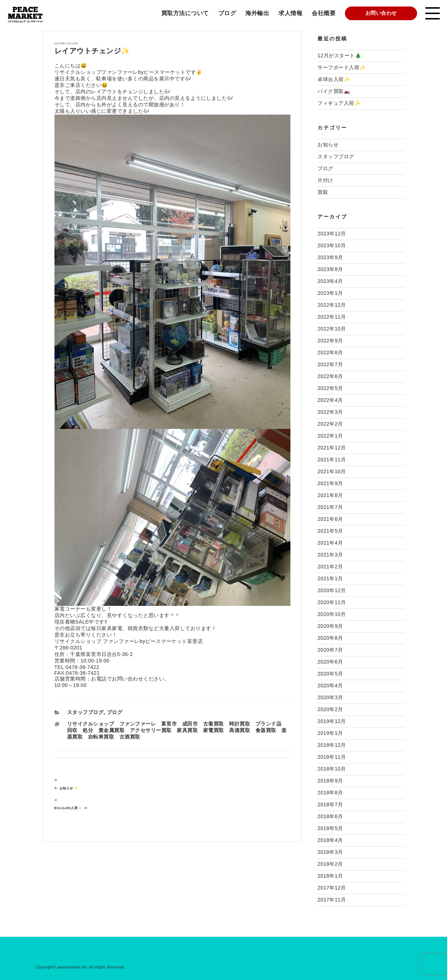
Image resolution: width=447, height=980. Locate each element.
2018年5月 (330, 828)
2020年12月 (332, 590)
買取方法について (185, 13)
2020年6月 (330, 662)
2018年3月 (330, 852)
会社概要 (324, 13)
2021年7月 (330, 507)
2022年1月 (330, 436)
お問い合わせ (381, 13)
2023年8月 (330, 269)
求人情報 (290, 13)
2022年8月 (330, 352)
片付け (325, 180)
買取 (323, 192)
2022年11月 (332, 317)
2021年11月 (332, 460)
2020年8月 (330, 638)
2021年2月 (330, 567)
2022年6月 (330, 376)
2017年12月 (332, 888)
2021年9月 (330, 483)
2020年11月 (332, 602)
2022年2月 (330, 424)
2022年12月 (332, 305)
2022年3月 (330, 412)
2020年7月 (330, 650)
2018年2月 (330, 864)
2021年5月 (330, 531)
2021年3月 (330, 555)
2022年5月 (330, 388)
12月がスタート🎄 (339, 56)
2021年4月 (330, 543)
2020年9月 (330, 626)
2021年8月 (330, 495)
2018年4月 (330, 840)
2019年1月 (330, 733)
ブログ (227, 13)
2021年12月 (332, 448)
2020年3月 (330, 697)
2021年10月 (332, 471)
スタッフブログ (86, 712)
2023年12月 (332, 234)
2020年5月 (330, 674)
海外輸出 (257, 13)
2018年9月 (330, 781)
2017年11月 (332, 900)
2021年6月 (330, 519)
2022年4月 (330, 400)
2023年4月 (330, 281)
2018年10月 (332, 769)
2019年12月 (332, 721)
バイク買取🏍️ (334, 91)
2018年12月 (332, 745)
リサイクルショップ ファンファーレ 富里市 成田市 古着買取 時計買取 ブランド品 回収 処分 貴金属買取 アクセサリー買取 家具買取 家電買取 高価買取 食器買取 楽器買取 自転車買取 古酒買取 (177, 730)
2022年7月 (330, 364)
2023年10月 (332, 245)
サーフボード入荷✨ (342, 67)
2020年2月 (330, 709)
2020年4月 (330, 686)
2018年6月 (330, 816)
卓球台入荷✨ (334, 79)
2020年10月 (332, 614)
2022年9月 (330, 341)
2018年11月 (332, 757)
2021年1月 (330, 578)
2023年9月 (330, 257)
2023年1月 (330, 293)
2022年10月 (332, 329)
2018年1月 (330, 876)
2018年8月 (330, 793)
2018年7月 (330, 804)
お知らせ (328, 145)
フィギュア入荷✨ (339, 103)
